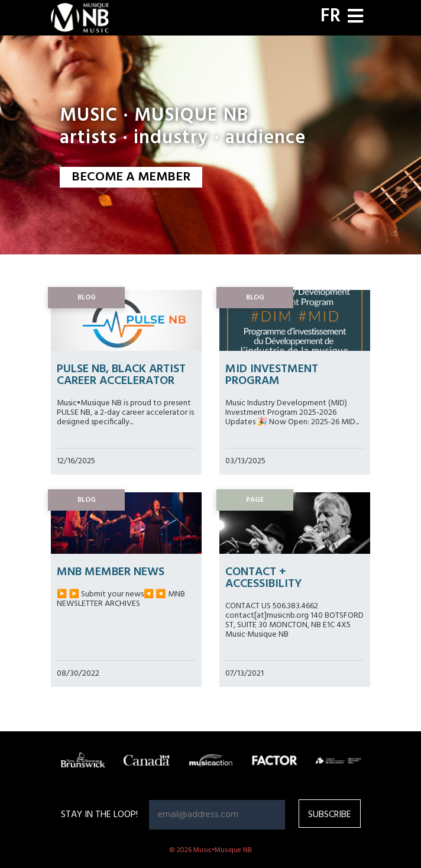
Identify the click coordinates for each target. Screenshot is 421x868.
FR (331, 17)
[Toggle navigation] (355, 17)
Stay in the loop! (99, 815)
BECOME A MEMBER (131, 177)
